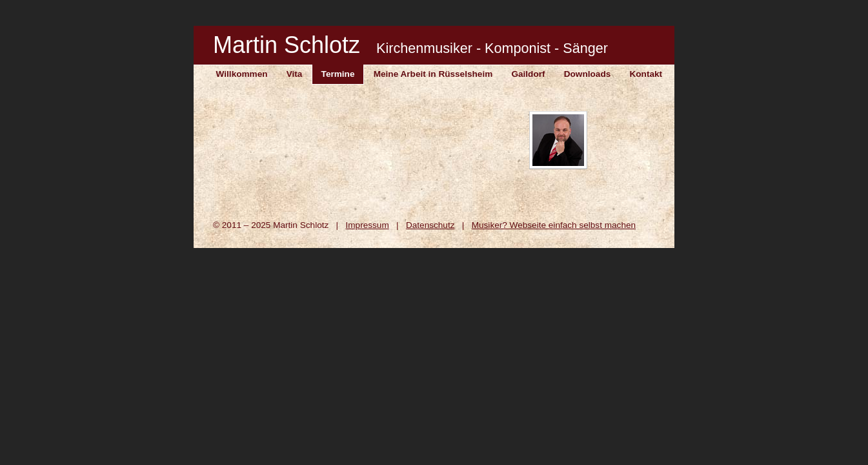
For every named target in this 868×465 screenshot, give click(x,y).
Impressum (367, 225)
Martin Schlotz (410, 45)
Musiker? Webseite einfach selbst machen (554, 225)
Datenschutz (430, 225)
